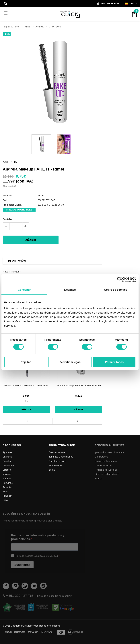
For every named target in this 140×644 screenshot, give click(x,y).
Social (52, 470)
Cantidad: (8, 219)
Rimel (27, 27)
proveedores (56, 465)
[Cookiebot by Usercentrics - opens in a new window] (120, 279)
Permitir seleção (70, 362)
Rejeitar (26, 362)
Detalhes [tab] (70, 289)
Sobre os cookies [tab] (116, 289)
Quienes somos (57, 452)
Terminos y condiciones (61, 457)
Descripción (17, 261)
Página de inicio (11, 27)
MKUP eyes (55, 27)
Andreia (40, 27)
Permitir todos (114, 362)
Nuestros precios (58, 461)
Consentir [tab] (24, 289)
